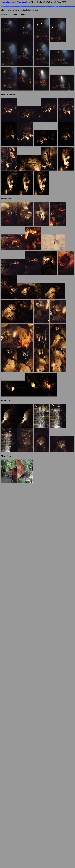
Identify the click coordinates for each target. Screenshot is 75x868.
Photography (23, 2)
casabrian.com (8, 2)
